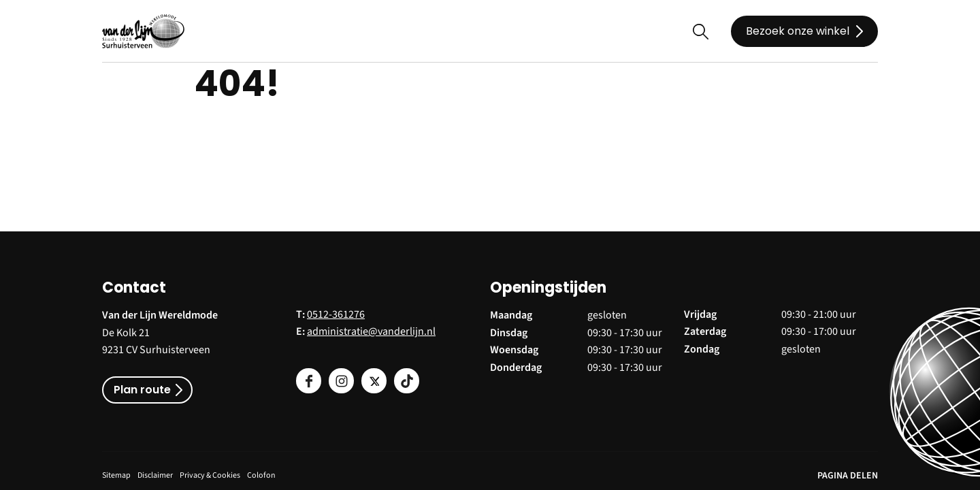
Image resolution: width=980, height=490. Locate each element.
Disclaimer (155, 475)
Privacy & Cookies (210, 475)
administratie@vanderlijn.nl (371, 331)
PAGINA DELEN (848, 476)
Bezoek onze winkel (798, 31)
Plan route (142, 390)
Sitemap (116, 475)
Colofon (261, 475)
